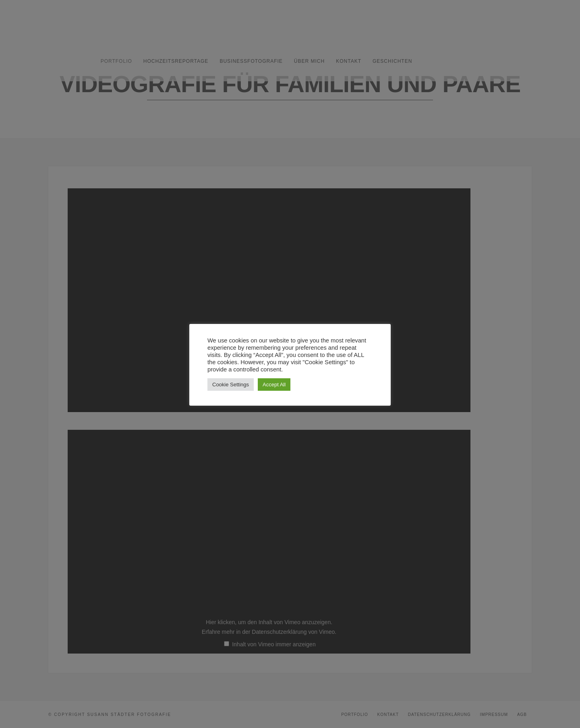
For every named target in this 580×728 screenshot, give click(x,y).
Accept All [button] (274, 385)
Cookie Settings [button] (231, 385)
